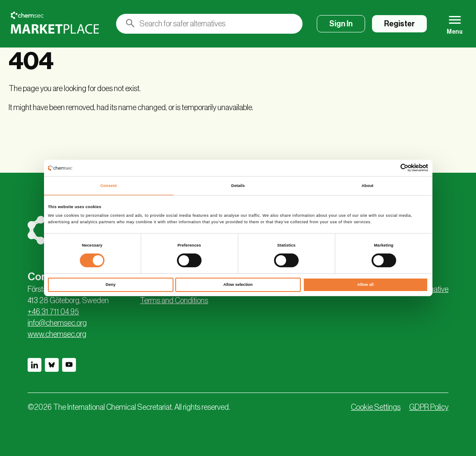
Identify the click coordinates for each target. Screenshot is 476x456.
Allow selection (238, 285)
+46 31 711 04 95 (53, 312)
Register (399, 24)
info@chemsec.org (57, 323)
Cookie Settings (376, 407)
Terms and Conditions (174, 301)
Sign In (341, 24)
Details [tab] (238, 186)
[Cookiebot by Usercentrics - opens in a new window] (390, 168)
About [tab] (368, 186)
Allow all (366, 285)
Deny (111, 285)
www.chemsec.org (57, 334)
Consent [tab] (108, 186)
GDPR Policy (429, 407)
